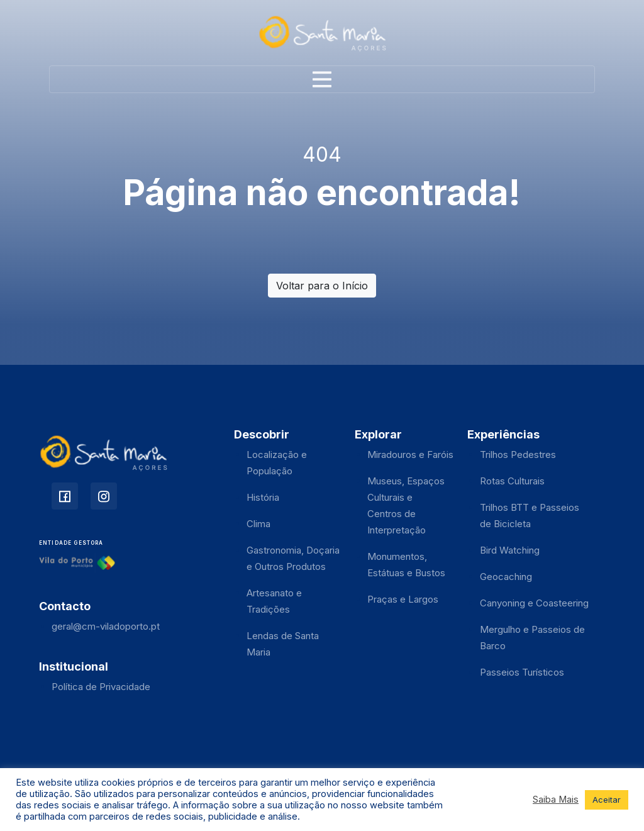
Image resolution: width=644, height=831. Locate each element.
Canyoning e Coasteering (534, 603)
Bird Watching (510, 550)
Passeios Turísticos (522, 672)
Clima (258, 524)
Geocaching (506, 577)
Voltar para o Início (322, 286)
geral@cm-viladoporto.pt (106, 626)
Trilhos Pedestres (518, 455)
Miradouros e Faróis (410, 455)
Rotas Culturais (512, 481)
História (263, 497)
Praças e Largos (403, 599)
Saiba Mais (556, 800)
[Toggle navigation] (322, 79)
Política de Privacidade (101, 687)
